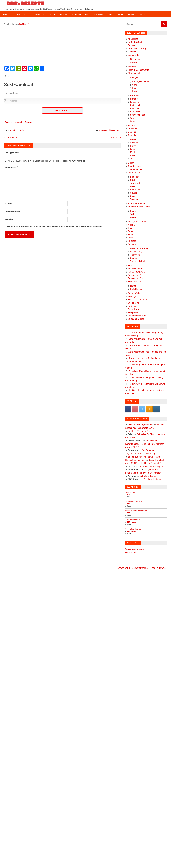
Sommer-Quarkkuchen (133, 529)
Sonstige (134, 199)
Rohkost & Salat (136, 282)
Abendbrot (133, 39)
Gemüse (132, 132)
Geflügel (134, 77)
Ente (134, 88)
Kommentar (11, 167)
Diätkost (132, 52)
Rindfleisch (135, 112)
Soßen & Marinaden (137, 300)
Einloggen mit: (12, 153)
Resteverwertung (136, 269)
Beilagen (132, 45)
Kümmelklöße (130, 493)
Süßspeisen (134, 306)
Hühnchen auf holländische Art (136, 511)
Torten (133, 214)
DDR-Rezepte (21, 14)
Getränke (21, 130)
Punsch (134, 155)
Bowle (133, 139)
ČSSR (133, 180)
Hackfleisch (136, 96)
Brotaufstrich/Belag (137, 49)
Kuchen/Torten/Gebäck (139, 207)
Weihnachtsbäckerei (137, 316)
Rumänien (135, 190)
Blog (142, 14)
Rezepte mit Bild (136, 275)
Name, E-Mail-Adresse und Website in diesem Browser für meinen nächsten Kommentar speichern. (55, 227)
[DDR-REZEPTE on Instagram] (157, 409)
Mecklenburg (136, 252)
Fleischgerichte (135, 73)
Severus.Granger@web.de (140, 425)
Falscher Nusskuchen (132, 520)
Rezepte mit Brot (136, 278)
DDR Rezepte (132, 504)
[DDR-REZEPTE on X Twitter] (142, 409)
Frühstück (133, 129)
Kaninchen (135, 108)
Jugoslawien (136, 183)
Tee (132, 159)
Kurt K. (131, 431)
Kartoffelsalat (137, 289)
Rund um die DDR (103, 14)
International (134, 173)
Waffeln (134, 217)
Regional (132, 244)
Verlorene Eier (144, 431)
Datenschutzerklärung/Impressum (132, 568)
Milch (133, 152)
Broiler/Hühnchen (141, 82)
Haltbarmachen (135, 169)
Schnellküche (134, 293)
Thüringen (135, 255)
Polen (133, 186)
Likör (132, 149)
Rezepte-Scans (81, 14)
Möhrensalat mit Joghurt (152, 466)
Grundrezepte (134, 166)
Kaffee (133, 146)
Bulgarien (135, 177)
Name (9, 204)
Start (6, 14)
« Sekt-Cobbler (11, 138)
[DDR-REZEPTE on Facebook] (128, 409)
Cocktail (19, 122)
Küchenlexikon (126, 14)
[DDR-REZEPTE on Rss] (149, 409)
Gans (135, 85)
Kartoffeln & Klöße (137, 204)
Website (9, 219)
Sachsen (134, 258)
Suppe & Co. (134, 303)
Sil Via (129, 495)
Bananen (9, 122)
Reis (130, 265)
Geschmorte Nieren (152, 479)
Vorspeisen (133, 313)
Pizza (131, 238)
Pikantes (132, 241)
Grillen (131, 163)
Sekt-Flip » (116, 138)
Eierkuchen (135, 59)
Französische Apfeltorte (133, 502)
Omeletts (134, 62)
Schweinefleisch (138, 115)
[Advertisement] (62, 45)
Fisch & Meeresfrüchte (138, 70)
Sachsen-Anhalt (138, 261)
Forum (64, 14)
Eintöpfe (132, 67)
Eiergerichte (133, 55)
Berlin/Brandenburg (139, 248)
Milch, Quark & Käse (137, 222)
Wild (132, 118)
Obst (130, 228)
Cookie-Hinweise (131, 552)
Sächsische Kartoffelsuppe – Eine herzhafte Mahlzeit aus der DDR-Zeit (145, 444)
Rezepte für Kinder (137, 272)
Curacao (28, 122)
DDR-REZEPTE (25, 3)
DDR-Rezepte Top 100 (44, 14)
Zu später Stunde (136, 319)
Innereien (134, 102)
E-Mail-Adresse (13, 211)
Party (130, 231)
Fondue (132, 125)
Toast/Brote (134, 309)
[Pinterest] (135, 409)
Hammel (134, 99)
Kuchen (134, 211)
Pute (134, 91)
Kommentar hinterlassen (109, 130)
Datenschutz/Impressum (134, 549)
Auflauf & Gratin (136, 42)
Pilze (130, 234)
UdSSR (133, 193)
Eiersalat (134, 286)
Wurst (133, 121)
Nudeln (131, 225)
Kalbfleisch (135, 105)
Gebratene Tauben (148, 476)
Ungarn (134, 196)
